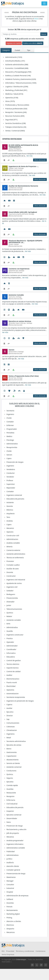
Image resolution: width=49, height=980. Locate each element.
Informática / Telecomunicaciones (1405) (21, 83)
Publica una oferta (33, 43)
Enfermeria (11, 800)
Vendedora (11, 469)
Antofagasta (17, 149)
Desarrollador (12, 818)
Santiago (21, 168)
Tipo (29, 50)
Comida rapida (12, 785)
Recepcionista (12, 447)
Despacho (10, 929)
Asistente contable (14, 620)
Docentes (10, 903)
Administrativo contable (16, 848)
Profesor (10, 480)
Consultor (10, 884)
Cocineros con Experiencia (19, 269)
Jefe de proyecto (13, 833)
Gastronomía (11, 752)
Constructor (11, 576)
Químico (10, 613)
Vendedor (10, 477)
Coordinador (11, 649)
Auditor (9, 675)
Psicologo (10, 440)
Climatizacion (12, 730)
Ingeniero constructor (15, 635)
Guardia (9, 631)
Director (9, 715)
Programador (12, 429)
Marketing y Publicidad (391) (16, 90)
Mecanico (10, 528)
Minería (9, 546)
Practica (9, 638)
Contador (10, 422)
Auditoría (10, 862)
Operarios (10, 690)
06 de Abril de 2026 (15, 151)
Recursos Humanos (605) (15, 116)
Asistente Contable (16, 295)
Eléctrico (10, 510)
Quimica (10, 774)
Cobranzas (10, 727)
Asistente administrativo (16, 554)
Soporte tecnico (12, 668)
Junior (9, 605)
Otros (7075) (10, 101)
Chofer (9, 418)
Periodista (10, 433)
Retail (8, 738)
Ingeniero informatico (15, 844)
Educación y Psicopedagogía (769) (18, 72)
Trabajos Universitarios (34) (16, 127)
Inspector (10, 811)
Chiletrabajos (21, 959)
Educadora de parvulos (15, 499)
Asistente (10, 502)
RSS (3, 951)
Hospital (10, 892)
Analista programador (15, 840)
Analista (9, 521)
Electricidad (11, 686)
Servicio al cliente (13, 763)
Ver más (29, 156)
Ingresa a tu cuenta (14, 43)
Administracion (12, 539)
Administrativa (12, 627)
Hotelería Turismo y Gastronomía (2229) (21, 79)
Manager (10, 881)
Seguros (9, 778)
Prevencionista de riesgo (16, 873)
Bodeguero (11, 594)
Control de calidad (13, 671)
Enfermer (10, 425)
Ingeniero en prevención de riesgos (20, 701)
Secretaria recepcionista (16, 697)
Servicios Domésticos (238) (15, 123)
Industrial (10, 888)
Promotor (10, 561)
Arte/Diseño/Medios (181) (15, 61)
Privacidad (10, 951)
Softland (10, 899)
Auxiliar (9, 708)
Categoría (6, 50)
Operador (10, 642)
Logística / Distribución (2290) (17, 87)
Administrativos (12, 855)
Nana (8, 822)
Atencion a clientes (14, 921)
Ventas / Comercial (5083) (15, 131)
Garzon (9, 455)
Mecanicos (10, 932)
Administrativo (12, 444)
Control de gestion (14, 660)
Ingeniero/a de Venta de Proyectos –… (24, 166)
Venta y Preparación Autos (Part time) (24, 376)
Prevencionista (12, 598)
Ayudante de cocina (14, 583)
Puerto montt (12, 682)
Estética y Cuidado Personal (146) (18, 75)
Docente (10, 572)
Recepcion (10, 796)
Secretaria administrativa (16, 741)
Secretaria (10, 411)
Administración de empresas (17, 896)
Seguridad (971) (11, 120)
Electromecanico (13, 679)
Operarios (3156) (12, 98)
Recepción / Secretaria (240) (16, 112)
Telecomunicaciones (14, 609)
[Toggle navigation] (44, 3)
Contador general (13, 870)
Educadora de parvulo (15, 807)
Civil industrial (12, 804)
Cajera (9, 458)
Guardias (10, 789)
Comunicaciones (13, 723)
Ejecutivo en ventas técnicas (20, 321)
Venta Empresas (8, 954)
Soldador (10, 591)
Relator (9, 616)
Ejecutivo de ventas (14, 745)
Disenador (10, 602)
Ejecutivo (10, 712)
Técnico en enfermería (15, 558)
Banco (9, 749)
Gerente (9, 506)
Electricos (10, 925)
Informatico (11, 653)
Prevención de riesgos (15, 462)
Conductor (10, 473)
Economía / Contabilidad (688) (17, 68)
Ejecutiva (10, 782)
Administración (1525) (14, 57)
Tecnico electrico (13, 664)
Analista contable (13, 543)
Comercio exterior (13, 550)
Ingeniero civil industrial (16, 580)
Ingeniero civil (12, 587)
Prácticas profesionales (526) (16, 109)
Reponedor (11, 488)
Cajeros (9, 704)
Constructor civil (13, 535)
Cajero (9, 524)
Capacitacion (11, 756)
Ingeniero (10, 414)
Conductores (11, 771)
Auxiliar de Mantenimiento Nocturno (23, 186)
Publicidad (10, 851)
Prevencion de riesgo (14, 826)
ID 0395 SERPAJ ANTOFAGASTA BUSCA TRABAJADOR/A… (23, 146)
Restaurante (11, 793)
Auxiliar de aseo (13, 569)
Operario (10, 532)
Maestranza (11, 877)
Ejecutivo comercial (14, 815)
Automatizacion (12, 693)
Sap (8, 719)
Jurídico (9, 859)
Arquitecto (10, 513)
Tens (8, 517)
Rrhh (8, 624)
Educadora (10, 657)
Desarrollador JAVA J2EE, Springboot (23, 212)
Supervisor (10, 484)
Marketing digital (13, 914)
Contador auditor (13, 565)
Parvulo (9, 907)
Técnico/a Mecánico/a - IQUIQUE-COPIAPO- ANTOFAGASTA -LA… (26, 242)
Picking (9, 918)
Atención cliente (13, 866)
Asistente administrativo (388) (17, 64)
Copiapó (16, 244)
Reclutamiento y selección (16, 829)
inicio (36, 19)
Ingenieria (10, 734)
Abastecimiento (12, 760)
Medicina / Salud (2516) (14, 94)
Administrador (12, 646)
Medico (9, 436)
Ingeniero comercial (14, 495)
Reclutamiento (12, 910)
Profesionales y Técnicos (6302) (17, 105)
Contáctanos (40, 951)
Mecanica (10, 837)
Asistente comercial (14, 767)
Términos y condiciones (25, 951)
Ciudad (17, 50)
